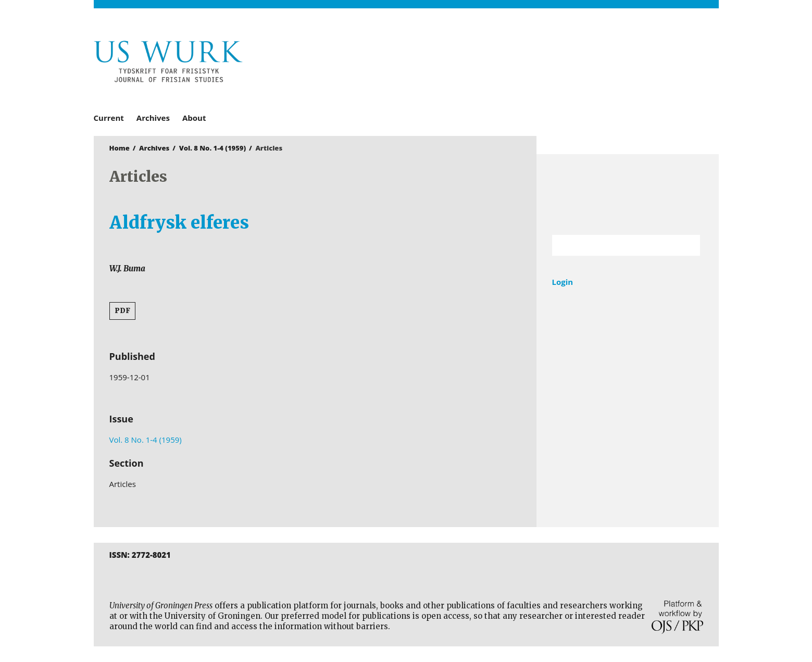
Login (563, 282)
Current (109, 118)
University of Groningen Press (557, 63)
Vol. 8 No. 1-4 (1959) (213, 148)
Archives (153, 118)
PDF (122, 311)
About (194, 118)
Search (687, 245)
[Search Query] (613, 245)
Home (120, 148)
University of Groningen (628, 195)
